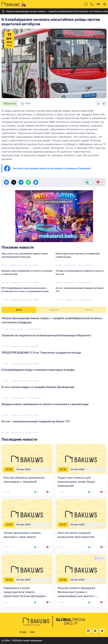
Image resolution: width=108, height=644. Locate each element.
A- (99, 104)
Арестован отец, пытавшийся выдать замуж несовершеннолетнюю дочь (25, 255)
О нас (23, 632)
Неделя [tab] (54, 310)
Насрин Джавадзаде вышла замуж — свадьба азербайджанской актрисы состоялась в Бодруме (52, 320)
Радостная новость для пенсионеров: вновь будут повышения (76, 482)
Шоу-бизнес (18, 329)
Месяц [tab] (89, 310)
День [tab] (19, 310)
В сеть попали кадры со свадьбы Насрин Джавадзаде (38, 387)
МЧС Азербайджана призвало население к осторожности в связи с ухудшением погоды (25, 290)
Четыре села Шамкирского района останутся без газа (80, 272)
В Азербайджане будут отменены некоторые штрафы (38, 370)
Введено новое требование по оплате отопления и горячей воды (27, 272)
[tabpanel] (54, 375)
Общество (10, 103)
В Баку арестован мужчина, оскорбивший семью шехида (77, 255)
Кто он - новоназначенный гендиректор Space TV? (80, 290)
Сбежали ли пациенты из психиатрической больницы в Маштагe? (46, 335)
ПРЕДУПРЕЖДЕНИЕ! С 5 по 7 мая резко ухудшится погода (41, 353)
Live (32, 632)
